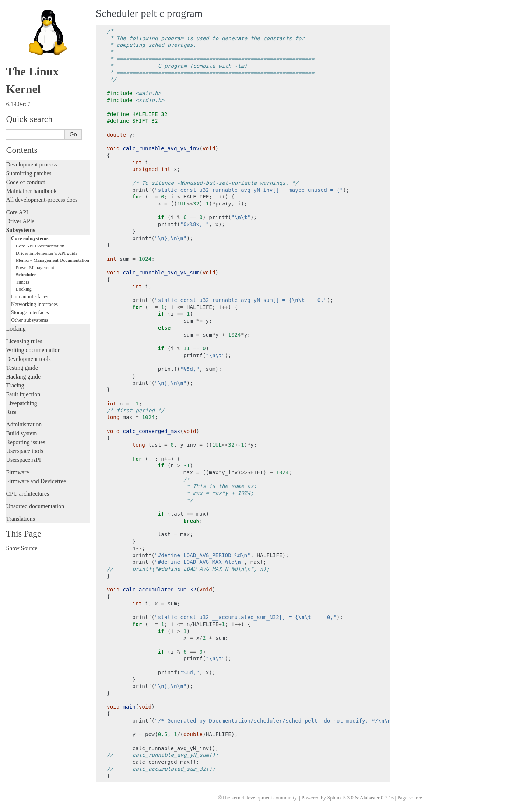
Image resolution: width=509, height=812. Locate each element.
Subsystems (20, 230)
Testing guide (22, 368)
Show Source (22, 548)
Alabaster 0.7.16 (377, 798)
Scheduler (26, 275)
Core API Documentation (40, 246)
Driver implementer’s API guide (47, 253)
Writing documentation (33, 350)
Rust (11, 412)
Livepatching (21, 403)
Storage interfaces (30, 312)
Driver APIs (20, 221)
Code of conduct (25, 182)
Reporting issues (25, 442)
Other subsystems (30, 320)
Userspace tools (24, 451)
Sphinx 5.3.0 (340, 798)
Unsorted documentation (35, 506)
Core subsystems (30, 238)
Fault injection (23, 394)
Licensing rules (24, 341)
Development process (31, 164)
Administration (24, 424)
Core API (17, 212)
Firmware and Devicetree (36, 481)
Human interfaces (30, 296)
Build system (21, 433)
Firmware (17, 472)
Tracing (15, 385)
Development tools (28, 359)
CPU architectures (27, 494)
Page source (410, 798)
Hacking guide (23, 377)
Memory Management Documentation (52, 260)
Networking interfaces (34, 304)
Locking (24, 289)
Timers (22, 282)
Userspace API (23, 460)
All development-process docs (42, 200)
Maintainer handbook (31, 191)
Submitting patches (29, 173)
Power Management (35, 268)
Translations (20, 519)
